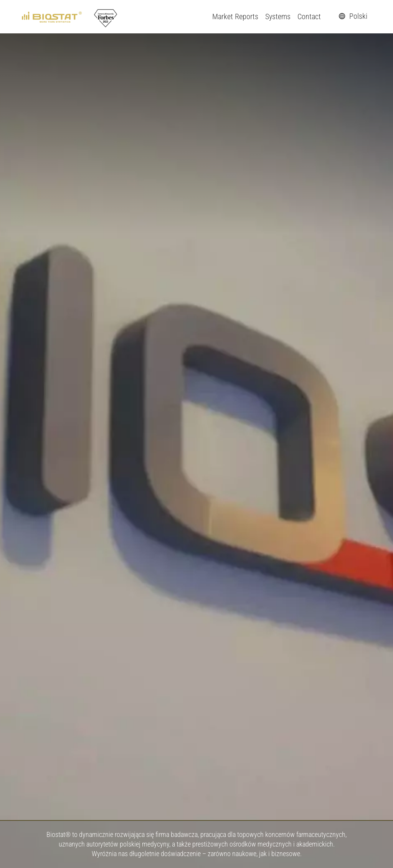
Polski (352, 16)
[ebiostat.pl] (52, 16)
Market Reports (235, 16)
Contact (309, 16)
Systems (278, 16)
